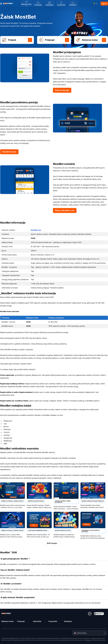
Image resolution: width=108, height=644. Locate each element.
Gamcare (89, 640)
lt (97, 3)
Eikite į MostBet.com (65, 210)
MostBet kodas (9, 152)
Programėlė (53, 621)
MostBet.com (36, 230)
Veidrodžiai (37, 621)
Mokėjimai (68, 621)
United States (81, 633)
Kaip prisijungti (62, 90)
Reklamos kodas (8, 621)
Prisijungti (21, 621)
